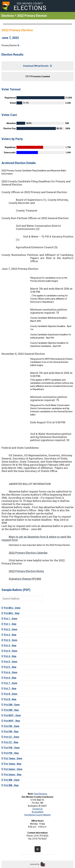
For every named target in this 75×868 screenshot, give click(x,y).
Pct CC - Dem (10, 737)
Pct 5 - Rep (9, 667)
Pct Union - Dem (12, 769)
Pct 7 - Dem (9, 683)
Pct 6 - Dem (9, 672)
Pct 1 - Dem (9, 619)
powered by (35, 864)
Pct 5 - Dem (9, 662)
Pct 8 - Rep (9, 699)
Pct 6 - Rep (9, 678)
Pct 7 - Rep (9, 689)
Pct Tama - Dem (12, 758)
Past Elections (40, 794)
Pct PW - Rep (10, 753)
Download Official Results (37, 66)
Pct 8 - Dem (9, 694)
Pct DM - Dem (11, 705)
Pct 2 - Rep (9, 635)
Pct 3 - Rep (9, 646)
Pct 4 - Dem (9, 651)
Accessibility (38, 812)
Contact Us (37, 809)
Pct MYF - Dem (11, 715)
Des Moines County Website (37, 815)
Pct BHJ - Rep (10, 613)
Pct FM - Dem (10, 726)
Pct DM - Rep (10, 710)
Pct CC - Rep (10, 742)
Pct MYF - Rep (11, 721)
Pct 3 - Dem (9, 640)
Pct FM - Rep (10, 732)
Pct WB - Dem (10, 780)
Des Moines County (30, 7)
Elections (8, 16)
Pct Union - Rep (11, 775)
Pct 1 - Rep (9, 624)
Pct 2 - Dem (9, 629)
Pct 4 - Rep (9, 656)
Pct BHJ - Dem (11, 608)
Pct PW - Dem (11, 748)
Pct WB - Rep (10, 785)
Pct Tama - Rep (11, 764)
